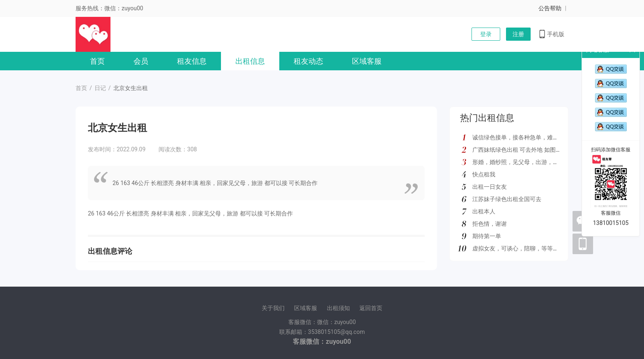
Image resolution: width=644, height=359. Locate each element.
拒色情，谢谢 (490, 224)
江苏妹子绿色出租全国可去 (507, 199)
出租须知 (338, 308)
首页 (97, 61)
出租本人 (484, 211)
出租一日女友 (490, 187)
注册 (518, 34)
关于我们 (273, 308)
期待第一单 (487, 236)
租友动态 (308, 61)
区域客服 (367, 61)
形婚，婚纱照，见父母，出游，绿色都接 (524, 162)
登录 (486, 34)
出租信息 (250, 61)
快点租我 (484, 174)
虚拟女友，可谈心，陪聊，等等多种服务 (524, 248)
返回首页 (371, 308)
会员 (141, 61)
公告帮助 (550, 8)
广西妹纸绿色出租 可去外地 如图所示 (520, 150)
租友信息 (192, 61)
